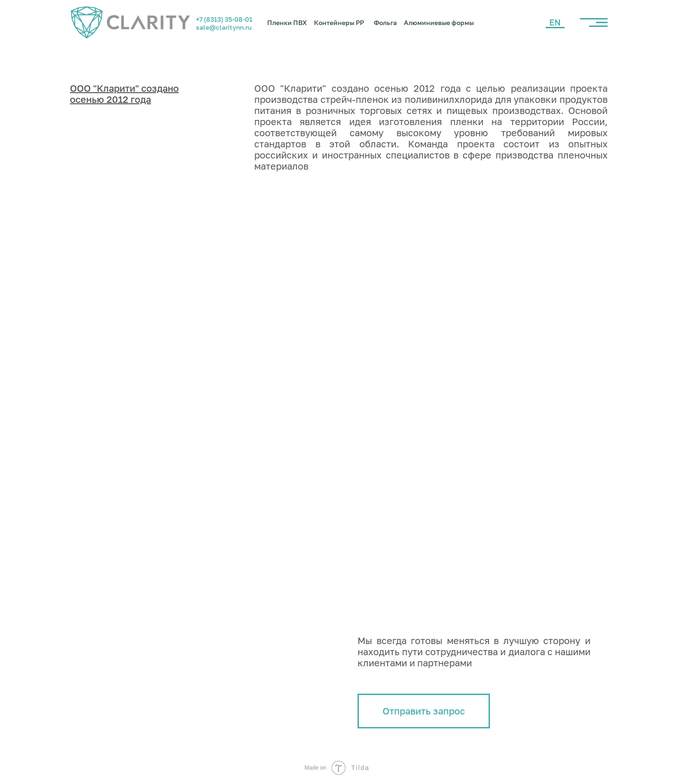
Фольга (385, 22)
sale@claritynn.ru (224, 27)
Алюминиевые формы (439, 22)
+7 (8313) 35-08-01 (224, 19)
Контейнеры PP (339, 22)
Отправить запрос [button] (424, 711)
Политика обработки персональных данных (131, 747)
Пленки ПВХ (287, 22)
